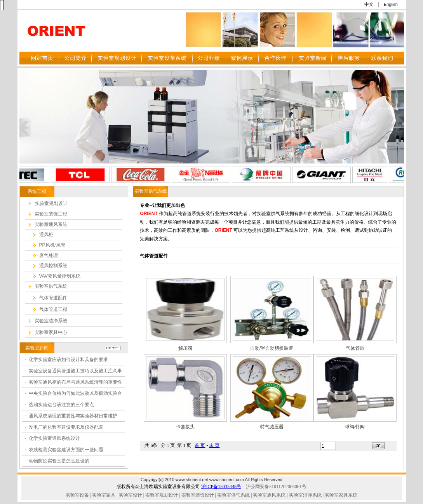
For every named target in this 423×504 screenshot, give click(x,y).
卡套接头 (185, 427)
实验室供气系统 (233, 495)
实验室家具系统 (341, 495)
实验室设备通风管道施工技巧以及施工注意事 (75, 371)
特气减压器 (272, 427)
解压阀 (185, 348)
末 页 (214, 445)
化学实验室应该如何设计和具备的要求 (68, 360)
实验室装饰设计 (198, 495)
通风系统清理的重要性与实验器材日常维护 (73, 416)
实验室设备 (77, 495)
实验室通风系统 (269, 495)
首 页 (200, 445)
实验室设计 (131, 495)
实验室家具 (104, 495)
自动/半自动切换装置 (272, 348)
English (391, 4)
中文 (369, 4)
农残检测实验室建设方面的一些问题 (66, 450)
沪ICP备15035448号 (221, 487)
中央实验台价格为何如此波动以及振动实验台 (75, 393)
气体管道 (355, 348)
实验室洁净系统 (305, 495)
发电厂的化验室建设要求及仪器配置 (66, 427)
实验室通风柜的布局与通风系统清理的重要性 (75, 382)
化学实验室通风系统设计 (54, 438)
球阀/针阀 (355, 427)
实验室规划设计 (162, 495)
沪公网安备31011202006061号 (276, 487)
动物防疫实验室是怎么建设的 (59, 461)
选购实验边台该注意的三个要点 (61, 405)
